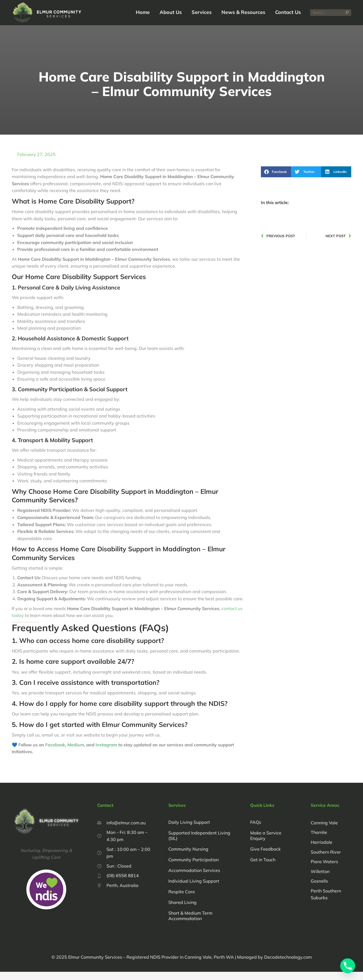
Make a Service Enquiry (266, 844)
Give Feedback (265, 857)
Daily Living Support (189, 830)
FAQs (256, 830)
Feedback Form (60, 4)
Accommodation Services (194, 878)
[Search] (331, 21)
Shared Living (182, 911)
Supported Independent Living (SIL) (199, 844)
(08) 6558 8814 (224, 4)
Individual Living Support (194, 889)
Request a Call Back (27, 4)
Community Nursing (188, 857)
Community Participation (194, 868)
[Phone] (348, 966)
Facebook (55, 753)
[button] (276, 180)
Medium (76, 753)
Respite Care (182, 900)
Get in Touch (263, 868)
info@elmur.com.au (261, 4)
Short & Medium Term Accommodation (190, 924)
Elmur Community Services (95, 965)
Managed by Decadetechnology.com (274, 965)
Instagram (107, 753)
